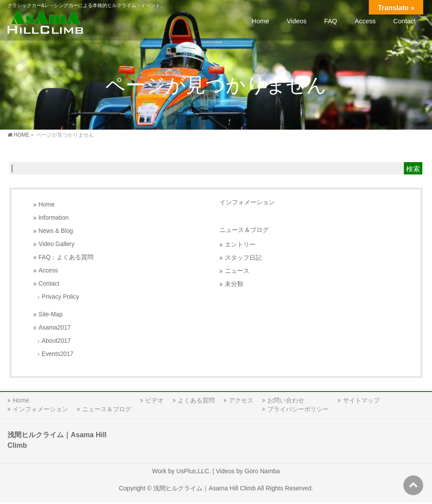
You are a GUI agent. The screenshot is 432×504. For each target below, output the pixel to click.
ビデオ (155, 400)
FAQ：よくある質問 (66, 257)
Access (48, 270)
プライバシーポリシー (298, 409)
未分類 (234, 284)
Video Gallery (57, 244)
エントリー (240, 245)
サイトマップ (361, 400)
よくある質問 (196, 400)
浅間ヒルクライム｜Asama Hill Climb (204, 488)
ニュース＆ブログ (244, 230)
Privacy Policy (60, 297)
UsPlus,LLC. (194, 471)
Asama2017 (55, 328)
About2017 (56, 341)
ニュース (237, 271)
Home (47, 205)
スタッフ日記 (243, 258)
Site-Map (51, 314)
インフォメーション (247, 202)
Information (54, 218)
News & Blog (56, 231)
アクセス (241, 400)
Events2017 (58, 354)
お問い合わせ (286, 400)
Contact (49, 284)
